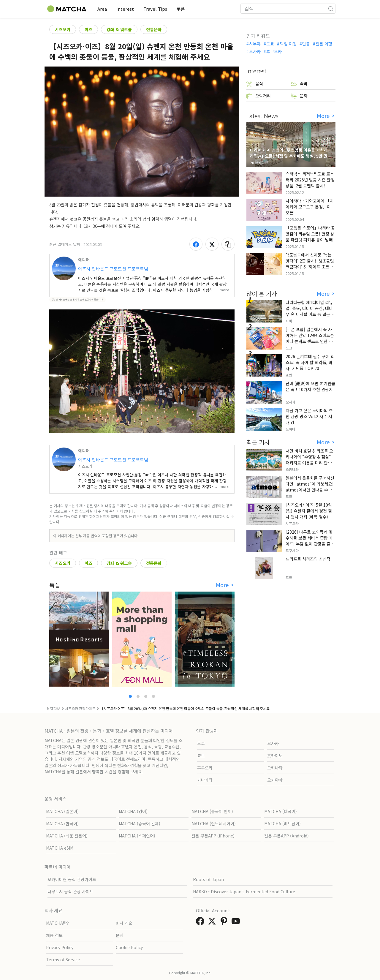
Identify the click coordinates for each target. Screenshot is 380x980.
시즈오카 (63, 29)
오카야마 (275, 780)
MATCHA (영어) (133, 811)
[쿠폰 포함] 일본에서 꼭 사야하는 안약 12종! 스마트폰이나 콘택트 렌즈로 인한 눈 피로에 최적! (310, 338)
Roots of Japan (208, 879)
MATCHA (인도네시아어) (214, 823)
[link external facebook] (201, 923)
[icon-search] (331, 9)
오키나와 (275, 768)
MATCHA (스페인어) (137, 836)
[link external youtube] (237, 923)
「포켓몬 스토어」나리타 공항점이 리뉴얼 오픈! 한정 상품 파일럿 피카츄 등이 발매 (310, 234)
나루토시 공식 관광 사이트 (71, 892)
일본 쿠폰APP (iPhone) (213, 836)
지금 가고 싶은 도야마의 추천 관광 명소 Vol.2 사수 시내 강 (309, 416)
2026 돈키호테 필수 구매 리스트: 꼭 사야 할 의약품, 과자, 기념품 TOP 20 (310, 362)
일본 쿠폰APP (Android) (286, 836)
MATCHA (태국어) (281, 811)
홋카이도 (275, 755)
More (223, 585)
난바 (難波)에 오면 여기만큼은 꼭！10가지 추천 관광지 (310, 386)
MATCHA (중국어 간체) (140, 823)
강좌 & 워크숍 (119, 29)
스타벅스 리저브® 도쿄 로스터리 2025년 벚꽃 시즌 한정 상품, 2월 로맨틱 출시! (310, 180)
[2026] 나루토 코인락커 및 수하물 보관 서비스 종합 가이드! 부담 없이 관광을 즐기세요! (310, 541)
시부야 (255, 44)
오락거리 (259, 96)
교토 (201, 755)
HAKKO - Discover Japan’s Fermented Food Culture (244, 892)
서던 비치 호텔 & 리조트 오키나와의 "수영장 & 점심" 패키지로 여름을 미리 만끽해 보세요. (311, 460)
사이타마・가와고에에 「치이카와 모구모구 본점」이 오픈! (310, 207)
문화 (299, 96)
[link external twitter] (213, 923)
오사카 (255, 51)
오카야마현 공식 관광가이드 (72, 879)
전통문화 (154, 29)
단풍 (306, 44)
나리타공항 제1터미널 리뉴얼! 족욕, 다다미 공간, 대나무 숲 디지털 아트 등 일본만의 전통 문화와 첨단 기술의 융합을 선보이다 (310, 314)
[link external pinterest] (225, 923)
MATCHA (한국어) (62, 823)
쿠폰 (181, 9)
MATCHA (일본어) (62, 811)
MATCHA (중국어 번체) (212, 811)
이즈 (88, 29)
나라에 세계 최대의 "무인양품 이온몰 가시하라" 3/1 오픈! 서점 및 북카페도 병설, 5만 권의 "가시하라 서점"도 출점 (291, 156)
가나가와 (205, 780)
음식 (255, 84)
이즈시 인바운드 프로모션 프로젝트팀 (113, 269)
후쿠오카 (274, 51)
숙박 (299, 84)
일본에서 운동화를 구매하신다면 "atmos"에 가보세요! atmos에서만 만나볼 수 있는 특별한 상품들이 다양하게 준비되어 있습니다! (311, 490)
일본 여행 (324, 44)
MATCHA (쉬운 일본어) (67, 836)
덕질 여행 (288, 44)
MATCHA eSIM (60, 848)
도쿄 (270, 44)
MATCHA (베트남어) (282, 823)
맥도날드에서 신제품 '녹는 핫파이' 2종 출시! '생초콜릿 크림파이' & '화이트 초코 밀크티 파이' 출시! (310, 264)
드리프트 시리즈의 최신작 (308, 559)
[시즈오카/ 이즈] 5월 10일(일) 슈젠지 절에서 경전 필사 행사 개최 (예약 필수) (309, 511)
